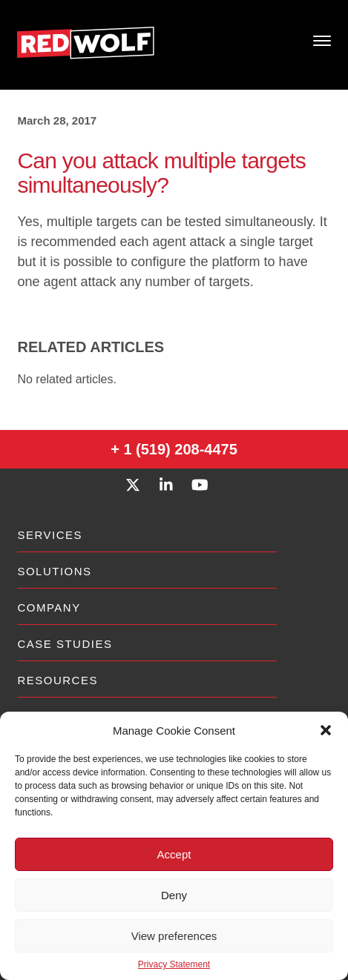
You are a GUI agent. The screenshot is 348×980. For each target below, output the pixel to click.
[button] (326, 730)
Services (50, 535)
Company (49, 607)
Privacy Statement (174, 964)
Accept (174, 854)
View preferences (174, 936)
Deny (174, 895)
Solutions (54, 571)
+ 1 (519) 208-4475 (174, 449)
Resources (58, 680)
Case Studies (65, 644)
